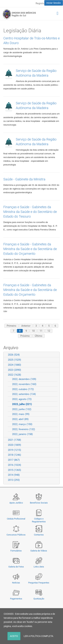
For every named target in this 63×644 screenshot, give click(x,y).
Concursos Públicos (16, 535)
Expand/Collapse (56, 355)
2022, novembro (24, 384)
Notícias (16, 583)
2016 (14, 465)
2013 (14, 480)
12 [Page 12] (49, 331)
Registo (40, 3)
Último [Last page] (39, 336)
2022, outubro (23, 389)
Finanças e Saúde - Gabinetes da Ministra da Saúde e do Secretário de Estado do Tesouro (30, 212)
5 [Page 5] (49, 326)
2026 (14, 355)
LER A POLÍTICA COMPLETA (38, 636)
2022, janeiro (22, 434)
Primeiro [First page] (12, 326)
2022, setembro (24, 394)
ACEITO (14, 636)
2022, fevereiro (24, 429)
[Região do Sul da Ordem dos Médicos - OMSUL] (19, 14)
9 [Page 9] (26, 331)
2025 (14, 360)
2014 (14, 475)
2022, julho (22, 404)
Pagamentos (16, 599)
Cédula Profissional (16, 519)
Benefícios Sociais (39, 503)
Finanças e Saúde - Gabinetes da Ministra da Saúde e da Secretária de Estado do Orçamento (30, 249)
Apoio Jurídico (16, 503)
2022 (14, 375)
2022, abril (20, 419)
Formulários (16, 551)
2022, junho (22, 409)
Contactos (39, 535)
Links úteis (39, 567)
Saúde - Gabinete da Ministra (24, 179)
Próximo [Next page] (25, 336)
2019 (14, 450)
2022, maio (21, 414)
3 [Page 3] (36, 326)
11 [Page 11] (41, 331)
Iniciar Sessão (54, 3)
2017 (14, 460)
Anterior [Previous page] (26, 326)
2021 (14, 440)
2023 (14, 370)
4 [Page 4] (43, 326)
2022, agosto (22, 399)
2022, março (22, 424)
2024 (14, 365)
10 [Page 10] (33, 331)
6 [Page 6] (55, 326)
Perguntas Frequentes (39, 583)
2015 (14, 470)
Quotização (39, 599)
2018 (14, 455)
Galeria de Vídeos (39, 551)
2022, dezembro (24, 379)
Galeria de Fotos (16, 567)
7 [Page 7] (13, 331)
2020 (14, 445)
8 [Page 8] (20, 331)
